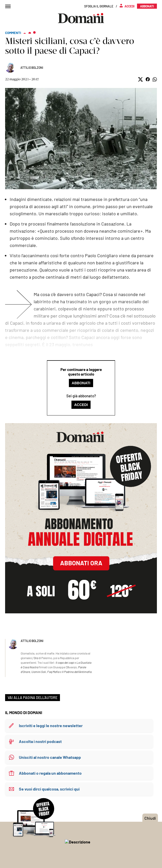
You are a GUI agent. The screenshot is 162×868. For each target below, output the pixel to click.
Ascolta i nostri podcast (40, 741)
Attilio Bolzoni (32, 67)
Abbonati (81, 383)
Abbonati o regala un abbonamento (50, 773)
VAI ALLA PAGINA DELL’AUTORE (33, 698)
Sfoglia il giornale (99, 6)
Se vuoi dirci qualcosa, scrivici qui (49, 789)
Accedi (81, 405)
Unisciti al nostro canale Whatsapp (50, 757)
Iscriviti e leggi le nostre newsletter (51, 725)
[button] (140, 79)
